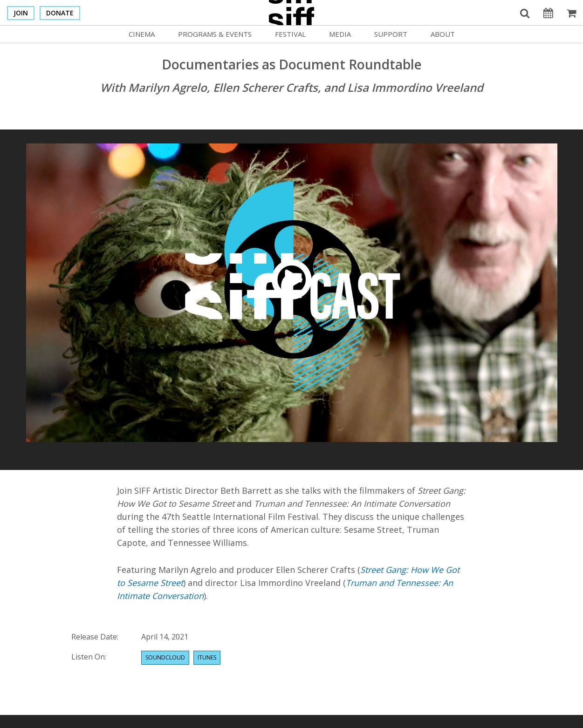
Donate (60, 13)
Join (21, 13)
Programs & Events (215, 34)
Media (340, 34)
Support (391, 34)
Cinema (142, 34)
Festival (290, 34)
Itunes (207, 657)
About (443, 34)
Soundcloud (165, 657)
